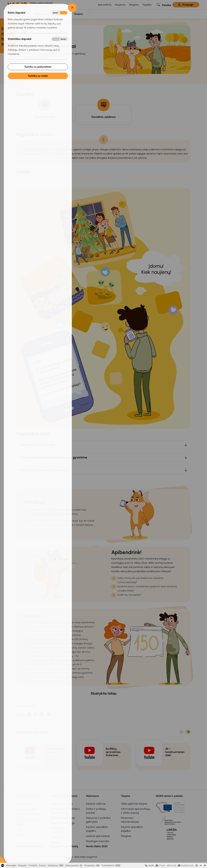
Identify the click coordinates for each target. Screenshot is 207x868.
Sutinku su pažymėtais (38, 67)
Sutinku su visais (38, 76)
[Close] (72, 8)
